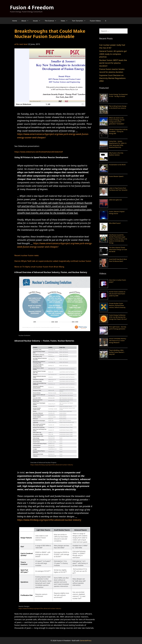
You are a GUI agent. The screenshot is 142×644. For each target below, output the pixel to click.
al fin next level (21, 44)
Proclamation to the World (117, 165)
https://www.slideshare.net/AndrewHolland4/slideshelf (39, 152)
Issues (38, 21)
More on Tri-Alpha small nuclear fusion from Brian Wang (39, 267)
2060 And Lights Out (115, 200)
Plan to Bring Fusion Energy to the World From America (118, 107)
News (65, 21)
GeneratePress (86, 640)
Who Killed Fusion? (115, 223)
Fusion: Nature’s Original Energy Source (117, 213)
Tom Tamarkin (80, 21)
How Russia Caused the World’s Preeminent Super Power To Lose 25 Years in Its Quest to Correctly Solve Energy (118, 239)
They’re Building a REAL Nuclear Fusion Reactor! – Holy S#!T (117, 352)
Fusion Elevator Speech (116, 176)
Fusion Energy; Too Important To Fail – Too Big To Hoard (118, 95)
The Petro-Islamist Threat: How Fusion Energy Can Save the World (118, 250)
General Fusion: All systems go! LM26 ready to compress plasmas (113, 54)
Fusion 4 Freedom (32, 7)
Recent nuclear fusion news (27, 255)
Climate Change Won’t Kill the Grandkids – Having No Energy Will (118, 132)
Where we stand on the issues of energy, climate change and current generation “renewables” (117, 121)
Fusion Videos (95, 21)
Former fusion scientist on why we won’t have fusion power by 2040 (117, 294)
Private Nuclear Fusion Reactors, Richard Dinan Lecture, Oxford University (117, 305)
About (26, 21)
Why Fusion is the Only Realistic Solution (116, 154)
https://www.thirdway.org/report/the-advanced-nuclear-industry (52, 465)
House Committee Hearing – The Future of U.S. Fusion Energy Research (118, 341)
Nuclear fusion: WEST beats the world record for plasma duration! (113, 63)
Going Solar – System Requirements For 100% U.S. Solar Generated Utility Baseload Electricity (118, 144)
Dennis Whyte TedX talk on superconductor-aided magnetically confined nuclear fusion (53, 261)
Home (15, 21)
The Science (52, 21)
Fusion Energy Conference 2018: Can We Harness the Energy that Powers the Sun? (118, 317)
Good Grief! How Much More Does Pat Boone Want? (118, 260)
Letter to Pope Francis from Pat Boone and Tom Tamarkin (118, 189)
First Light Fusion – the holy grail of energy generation (118, 328)
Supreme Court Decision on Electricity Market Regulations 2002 (112, 78)
